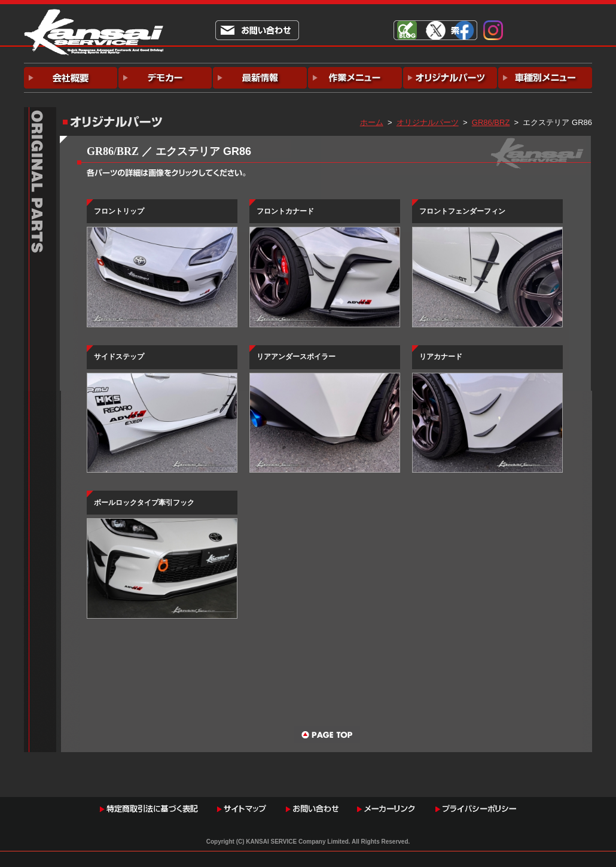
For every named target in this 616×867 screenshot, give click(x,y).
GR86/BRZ (491, 122)
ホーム (372, 122)
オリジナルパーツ (428, 122)
